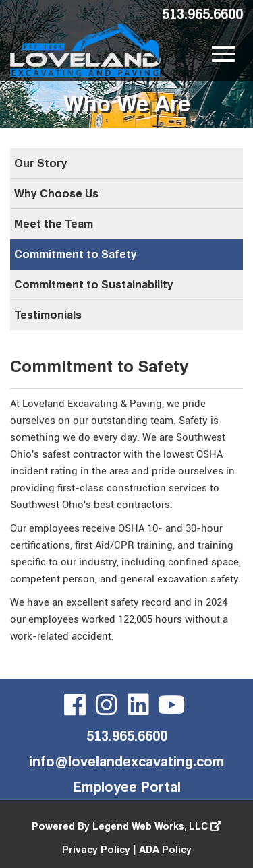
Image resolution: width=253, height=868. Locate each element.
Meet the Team (54, 224)
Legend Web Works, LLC (157, 826)
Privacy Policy (96, 849)
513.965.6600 (202, 13)
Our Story (41, 163)
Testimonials (48, 315)
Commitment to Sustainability (94, 284)
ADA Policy (165, 849)
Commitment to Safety (76, 254)
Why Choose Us (56, 193)
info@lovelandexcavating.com (126, 761)
